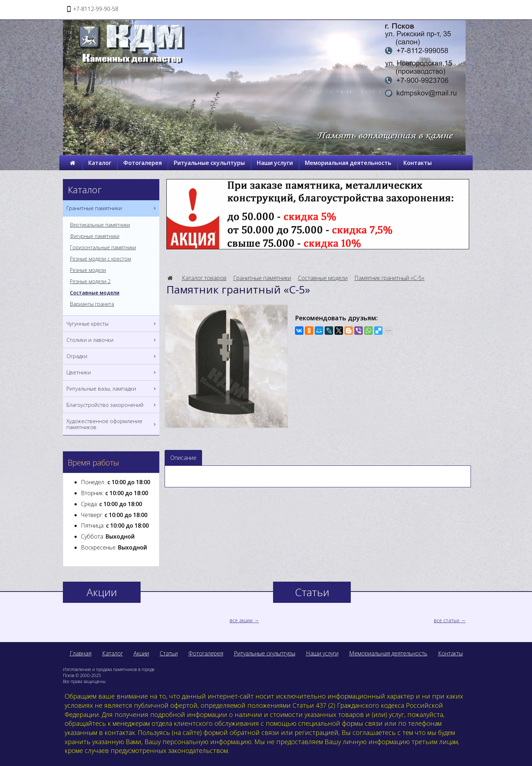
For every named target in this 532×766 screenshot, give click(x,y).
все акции (241, 620)
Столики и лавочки (112, 340)
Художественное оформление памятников (112, 424)
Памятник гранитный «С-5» (389, 278)
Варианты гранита (92, 304)
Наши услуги (275, 163)
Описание (183, 458)
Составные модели (323, 278)
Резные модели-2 (90, 281)
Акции (141, 653)
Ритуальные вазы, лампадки (112, 389)
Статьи (169, 653)
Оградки (112, 356)
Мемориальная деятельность (348, 163)
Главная (81, 653)
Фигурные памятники (95, 236)
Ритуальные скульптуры (209, 163)
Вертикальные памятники (100, 225)
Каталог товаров (204, 278)
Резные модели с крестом (101, 259)
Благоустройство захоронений (112, 405)
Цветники (112, 372)
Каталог (100, 163)
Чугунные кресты (112, 324)
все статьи (447, 620)
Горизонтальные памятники (103, 248)
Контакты (418, 163)
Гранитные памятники (262, 278)
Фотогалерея (143, 163)
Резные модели (88, 270)
